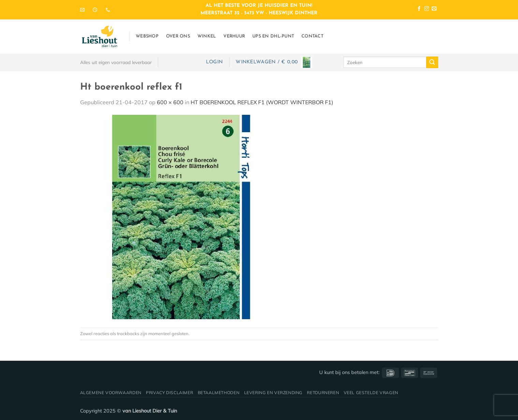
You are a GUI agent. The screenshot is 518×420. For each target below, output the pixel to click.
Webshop (147, 36)
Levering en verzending (273, 393)
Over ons (178, 36)
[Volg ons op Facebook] (419, 9)
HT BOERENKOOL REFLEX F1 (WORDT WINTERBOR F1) (262, 102)
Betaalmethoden (219, 393)
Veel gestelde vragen (371, 393)
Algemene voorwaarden (111, 393)
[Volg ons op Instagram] (427, 9)
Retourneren (323, 393)
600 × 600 (170, 102)
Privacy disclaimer (169, 393)
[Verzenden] (432, 62)
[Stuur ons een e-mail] (434, 9)
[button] (214, 62)
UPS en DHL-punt (273, 36)
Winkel (207, 36)
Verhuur (234, 36)
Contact (312, 36)
